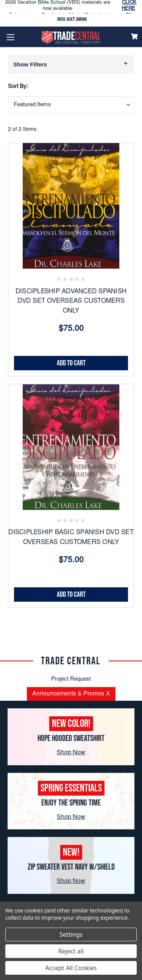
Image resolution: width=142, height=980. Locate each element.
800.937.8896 (72, 20)
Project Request (71, 679)
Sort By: (18, 87)
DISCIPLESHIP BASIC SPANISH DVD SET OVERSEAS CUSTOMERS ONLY (71, 538)
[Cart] (134, 36)
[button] (71, 64)
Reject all (71, 951)
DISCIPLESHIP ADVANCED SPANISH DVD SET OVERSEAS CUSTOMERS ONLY (71, 302)
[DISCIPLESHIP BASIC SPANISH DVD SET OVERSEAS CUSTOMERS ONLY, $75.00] (71, 447)
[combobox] (71, 105)
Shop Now (71, 753)
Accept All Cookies (71, 968)
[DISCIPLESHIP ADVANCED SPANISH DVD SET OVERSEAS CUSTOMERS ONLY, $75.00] (71, 206)
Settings (71, 934)
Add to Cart (71, 363)
